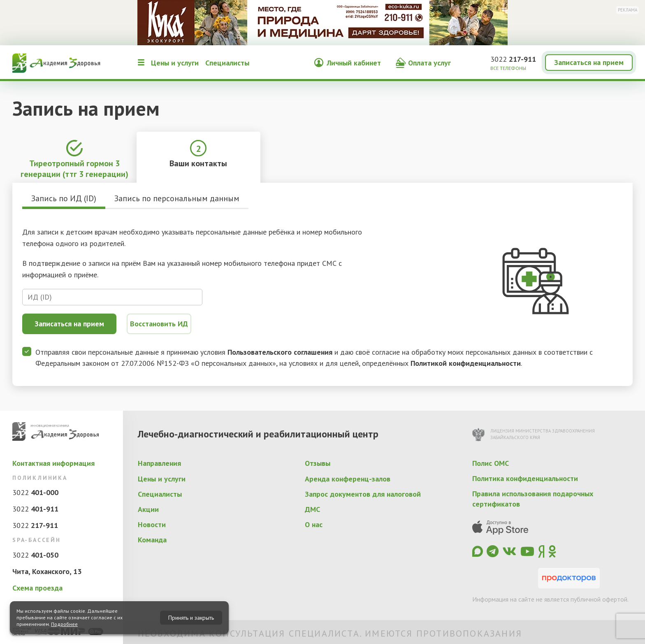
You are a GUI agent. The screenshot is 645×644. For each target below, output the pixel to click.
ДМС (312, 509)
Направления (159, 463)
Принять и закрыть (191, 618)
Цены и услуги (175, 63)
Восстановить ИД (159, 324)
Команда (152, 540)
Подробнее (64, 624)
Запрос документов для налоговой (363, 494)
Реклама (628, 10)
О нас (314, 524)
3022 (513, 59)
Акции (148, 509)
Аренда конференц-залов (348, 479)
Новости (152, 524)
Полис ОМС (491, 463)
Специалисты (227, 63)
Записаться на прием (589, 62)
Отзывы (318, 463)
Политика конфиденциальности (525, 478)
